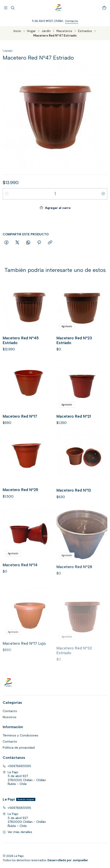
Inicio (17, 31)
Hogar (31, 31)
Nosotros (10, 717)
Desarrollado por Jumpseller (68, 860)
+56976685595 (17, 766)
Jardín (46, 31)
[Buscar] (12, 8)
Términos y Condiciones (20, 735)
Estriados (85, 31)
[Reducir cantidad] (7, 194)
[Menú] (6, 8)
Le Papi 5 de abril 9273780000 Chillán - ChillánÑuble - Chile (24, 778)
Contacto (72, 21)
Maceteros (64, 31)
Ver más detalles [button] (17, 832)
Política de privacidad (19, 748)
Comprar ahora (55, 222)
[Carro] (104, 8)
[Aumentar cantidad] (103, 194)
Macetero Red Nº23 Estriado (74, 356)
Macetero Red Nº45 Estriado (21, 350)
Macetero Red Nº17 (20, 437)
